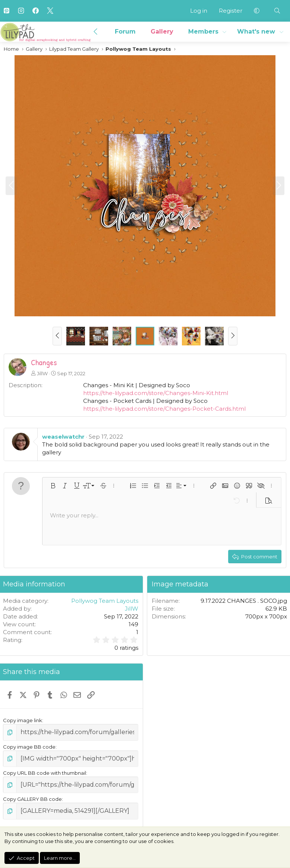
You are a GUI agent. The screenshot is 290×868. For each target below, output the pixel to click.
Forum (125, 32)
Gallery (162, 32)
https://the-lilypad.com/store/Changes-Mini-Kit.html (156, 393)
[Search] (277, 11)
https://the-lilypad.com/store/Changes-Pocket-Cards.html (164, 409)
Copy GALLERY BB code (32, 795)
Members (203, 32)
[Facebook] (35, 11)
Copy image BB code (29, 745)
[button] (256, 11)
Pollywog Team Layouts (105, 601)
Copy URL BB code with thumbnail (45, 770)
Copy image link (23, 720)
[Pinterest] (6, 11)
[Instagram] (21, 11)
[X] (50, 11)
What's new (256, 32)
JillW (42, 373)
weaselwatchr (63, 437)
